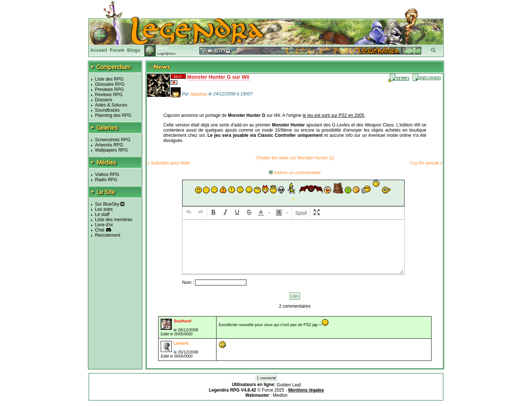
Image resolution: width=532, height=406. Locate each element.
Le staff (102, 214)
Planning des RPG (113, 115)
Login (162, 54)
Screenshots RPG (113, 140)
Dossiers (104, 100)
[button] (189, 212)
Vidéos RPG (107, 175)
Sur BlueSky (110, 204)
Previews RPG (109, 89)
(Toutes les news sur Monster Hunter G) (295, 158)
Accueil (99, 50)
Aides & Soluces (111, 105)
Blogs (134, 50)
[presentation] (189, 212)
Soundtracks (107, 110)
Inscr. (172, 54)
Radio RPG (106, 180)
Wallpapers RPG (111, 150)
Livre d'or (104, 225)
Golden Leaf (289, 385)
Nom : (189, 282)
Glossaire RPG (110, 84)
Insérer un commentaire (295, 173)
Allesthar (199, 94)
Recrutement (108, 235)
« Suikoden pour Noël (168, 163)
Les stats (104, 209)
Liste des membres (114, 220)
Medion (280, 395)
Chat (100, 230)
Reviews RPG (109, 95)
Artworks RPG (109, 145)
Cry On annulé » (427, 163)
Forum (117, 50)
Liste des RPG (109, 79)
